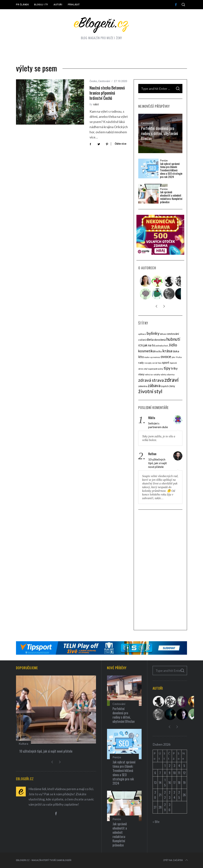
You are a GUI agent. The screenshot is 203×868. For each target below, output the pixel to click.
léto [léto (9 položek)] (141, 357)
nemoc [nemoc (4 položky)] (157, 357)
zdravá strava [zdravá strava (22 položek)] (151, 380)
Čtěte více (121, 144)
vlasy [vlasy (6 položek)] (141, 374)
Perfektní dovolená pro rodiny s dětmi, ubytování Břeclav (160, 133)
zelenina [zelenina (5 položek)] (143, 386)
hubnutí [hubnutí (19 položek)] (173, 339)
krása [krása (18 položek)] (167, 351)
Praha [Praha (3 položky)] (179, 357)
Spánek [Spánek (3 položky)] (173, 363)
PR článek (22, 5)
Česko (93, 81)
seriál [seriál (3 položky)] (155, 363)
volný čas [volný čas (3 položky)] (149, 374)
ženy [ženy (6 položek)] (172, 386)
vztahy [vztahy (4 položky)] (157, 374)
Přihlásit (74, 5)
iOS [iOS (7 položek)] (141, 345)
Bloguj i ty (41, 5)
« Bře (156, 822)
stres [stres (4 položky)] (141, 369)
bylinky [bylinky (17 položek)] (153, 333)
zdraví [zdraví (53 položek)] (171, 380)
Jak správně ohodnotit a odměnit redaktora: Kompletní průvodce (171, 197)
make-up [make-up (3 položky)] (148, 357)
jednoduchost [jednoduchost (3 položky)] (162, 346)
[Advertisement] (160, 570)
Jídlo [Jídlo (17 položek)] (173, 345)
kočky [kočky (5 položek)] (159, 351)
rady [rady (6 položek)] (141, 363)
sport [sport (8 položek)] (166, 363)
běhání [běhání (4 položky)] (163, 334)
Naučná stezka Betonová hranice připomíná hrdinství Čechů (107, 93)
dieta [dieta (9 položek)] (150, 339)
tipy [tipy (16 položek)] (167, 368)
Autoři (58, 5)
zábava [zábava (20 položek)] (154, 386)
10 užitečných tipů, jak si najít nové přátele (157, 463)
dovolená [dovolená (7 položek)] (160, 340)
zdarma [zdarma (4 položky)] (171, 374)
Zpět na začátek (176, 860)
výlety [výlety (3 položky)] (163, 374)
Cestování (104, 81)
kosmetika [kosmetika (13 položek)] (147, 351)
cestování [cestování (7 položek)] (173, 334)
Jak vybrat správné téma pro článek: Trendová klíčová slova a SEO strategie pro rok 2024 (171, 170)
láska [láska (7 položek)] (176, 351)
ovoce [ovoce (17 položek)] (166, 357)
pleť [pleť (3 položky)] (174, 357)
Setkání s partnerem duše (158, 425)
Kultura (23, 743)
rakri (96, 104)
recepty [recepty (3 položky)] (148, 363)
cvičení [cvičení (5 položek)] (142, 340)
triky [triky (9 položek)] (174, 368)
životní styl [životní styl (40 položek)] (150, 391)
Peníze (164, 160)
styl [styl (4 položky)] (146, 369)
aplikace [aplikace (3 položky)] (142, 334)
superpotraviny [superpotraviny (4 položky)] (156, 369)
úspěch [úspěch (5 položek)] (165, 386)
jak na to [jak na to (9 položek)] (149, 345)
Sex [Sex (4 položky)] (160, 363)
